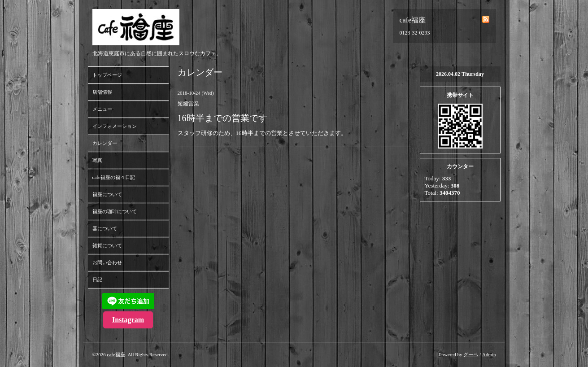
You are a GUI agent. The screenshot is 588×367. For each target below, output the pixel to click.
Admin (489, 354)
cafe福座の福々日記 (114, 177)
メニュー (102, 109)
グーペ (471, 354)
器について (105, 228)
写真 (97, 160)
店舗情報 (102, 92)
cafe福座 (116, 354)
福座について (107, 194)
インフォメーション (115, 126)
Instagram (128, 320)
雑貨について (107, 245)
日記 (97, 280)
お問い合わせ (107, 262)
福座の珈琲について (115, 211)
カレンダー (105, 143)
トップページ (107, 75)
